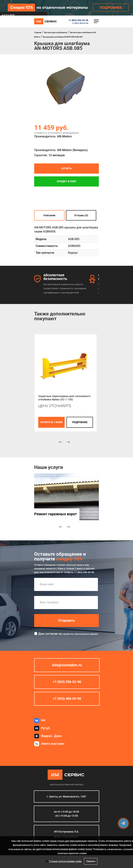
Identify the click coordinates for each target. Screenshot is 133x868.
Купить (66, 168)
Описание (49, 215)
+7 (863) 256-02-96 (78, 20)
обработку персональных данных (80, 634)
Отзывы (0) (81, 215)
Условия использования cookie (65, 861)
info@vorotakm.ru (67, 665)
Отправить (66, 620)
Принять (91, 861)
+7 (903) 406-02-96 (80, 23)
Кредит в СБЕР (67, 181)
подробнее (80, 422)
